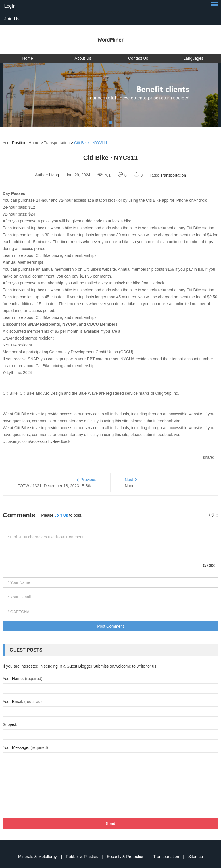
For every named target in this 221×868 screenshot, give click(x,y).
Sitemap (196, 857)
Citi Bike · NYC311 (91, 143)
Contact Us (138, 58)
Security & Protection (126, 857)
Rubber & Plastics (82, 857)
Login (10, 6)
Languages (193, 58)
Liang (54, 175)
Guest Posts (26, 650)
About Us (83, 58)
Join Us (12, 19)
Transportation (57, 143)
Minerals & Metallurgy (38, 857)
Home (27, 58)
